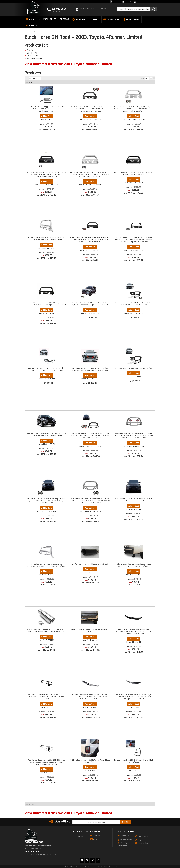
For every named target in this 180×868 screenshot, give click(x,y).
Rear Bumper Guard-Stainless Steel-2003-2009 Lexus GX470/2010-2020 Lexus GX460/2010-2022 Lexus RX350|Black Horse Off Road (90, 697)
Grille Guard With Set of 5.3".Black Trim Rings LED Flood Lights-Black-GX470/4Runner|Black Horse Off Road (134, 304)
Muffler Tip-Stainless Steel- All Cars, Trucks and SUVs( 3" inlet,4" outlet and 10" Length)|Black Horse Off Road (46, 630)
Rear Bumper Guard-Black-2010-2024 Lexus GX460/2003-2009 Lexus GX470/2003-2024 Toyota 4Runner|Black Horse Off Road (46, 697)
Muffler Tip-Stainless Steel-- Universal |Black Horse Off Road (90, 630)
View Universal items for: (68, 813)
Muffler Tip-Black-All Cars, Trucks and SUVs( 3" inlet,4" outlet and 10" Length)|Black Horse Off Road (134, 565)
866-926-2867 (34, 842)
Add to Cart (46, 310)
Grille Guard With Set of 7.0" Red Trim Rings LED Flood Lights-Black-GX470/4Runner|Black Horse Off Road (90, 369)
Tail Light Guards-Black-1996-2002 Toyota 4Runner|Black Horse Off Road (90, 761)
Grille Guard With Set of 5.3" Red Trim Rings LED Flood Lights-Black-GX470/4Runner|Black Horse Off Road (90, 304)
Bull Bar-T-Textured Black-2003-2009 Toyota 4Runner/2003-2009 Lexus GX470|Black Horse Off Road (46, 304)
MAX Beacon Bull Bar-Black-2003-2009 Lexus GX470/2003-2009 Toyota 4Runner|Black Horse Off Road (46, 434)
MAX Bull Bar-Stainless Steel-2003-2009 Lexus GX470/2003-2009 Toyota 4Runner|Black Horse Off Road (46, 565)
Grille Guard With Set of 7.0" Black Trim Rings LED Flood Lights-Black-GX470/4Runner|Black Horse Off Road (46, 369)
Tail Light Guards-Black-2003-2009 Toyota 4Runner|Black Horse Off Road (134, 761)
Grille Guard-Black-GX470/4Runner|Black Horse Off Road (134, 368)
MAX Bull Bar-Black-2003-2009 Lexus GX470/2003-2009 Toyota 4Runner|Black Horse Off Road (134, 500)
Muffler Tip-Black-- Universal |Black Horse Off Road (90, 564)
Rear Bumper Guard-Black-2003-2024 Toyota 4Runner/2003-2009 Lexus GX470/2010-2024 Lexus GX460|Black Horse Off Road (134, 631)
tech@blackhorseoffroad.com (40, 846)
